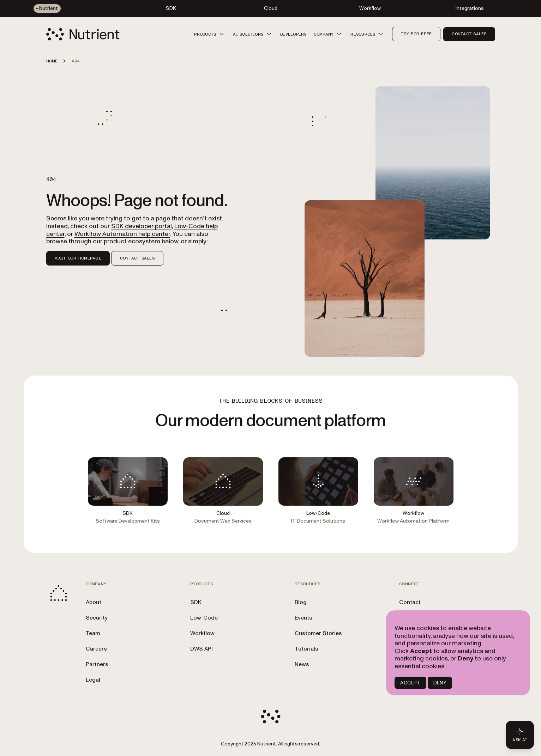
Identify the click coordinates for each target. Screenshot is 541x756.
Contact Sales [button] (137, 258)
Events (303, 618)
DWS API (202, 649)
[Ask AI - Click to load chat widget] (520, 735)
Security (97, 618)
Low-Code (204, 618)
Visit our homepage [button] (78, 258)
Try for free (416, 34)
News (302, 664)
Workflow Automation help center (122, 234)
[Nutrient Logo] (83, 34)
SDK (196, 602)
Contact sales (469, 34)
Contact (410, 602)
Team (93, 633)
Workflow (202, 633)
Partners (97, 664)
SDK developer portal (142, 226)
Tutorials (306, 649)
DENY (440, 683)
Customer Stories (318, 633)
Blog (301, 602)
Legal (93, 680)
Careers (96, 649)
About (94, 602)
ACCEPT (410, 683)
